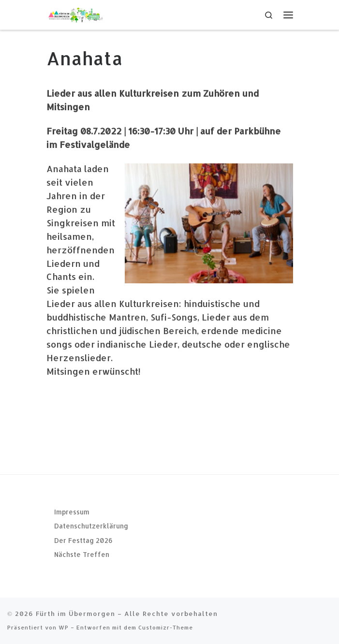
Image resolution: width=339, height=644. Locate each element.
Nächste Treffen (82, 554)
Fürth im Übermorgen (75, 613)
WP (64, 627)
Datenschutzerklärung (91, 526)
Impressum (72, 512)
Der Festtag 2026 (83, 540)
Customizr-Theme (166, 627)
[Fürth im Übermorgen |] (75, 14)
